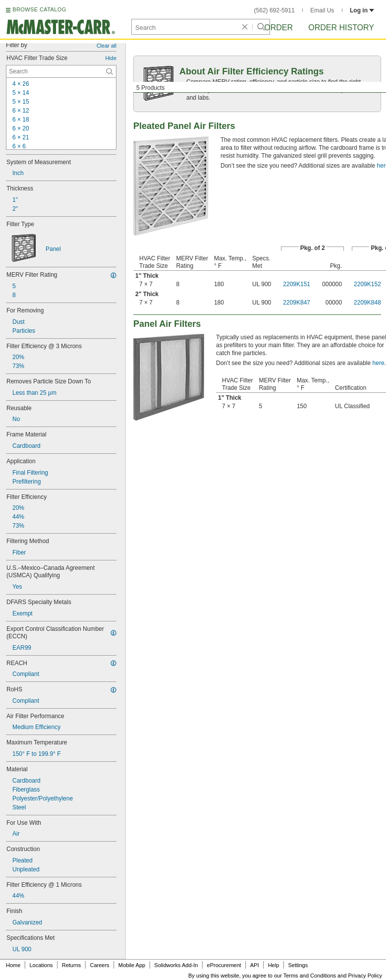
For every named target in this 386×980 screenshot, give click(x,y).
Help (274, 965)
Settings (298, 965)
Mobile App (132, 965)
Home (13, 965)
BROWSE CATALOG (39, 9)
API (255, 965)
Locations (41, 965)
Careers (99, 965)
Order (278, 28)
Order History (341, 28)
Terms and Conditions (310, 976)
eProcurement (224, 965)
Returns (72, 965)
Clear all (107, 46)
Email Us (322, 10)
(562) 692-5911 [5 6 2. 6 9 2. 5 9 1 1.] (275, 10)
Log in (362, 10)
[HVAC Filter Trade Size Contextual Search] (61, 71)
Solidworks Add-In (176, 965)
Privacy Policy (365, 976)
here (379, 363)
